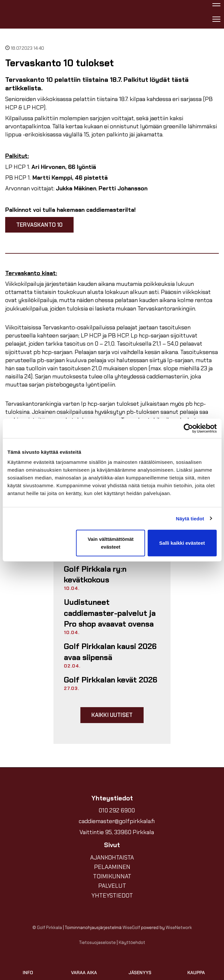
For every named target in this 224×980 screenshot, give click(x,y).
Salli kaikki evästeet (182, 543)
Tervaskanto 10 (39, 225)
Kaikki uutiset (112, 715)
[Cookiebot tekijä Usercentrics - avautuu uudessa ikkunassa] (188, 428)
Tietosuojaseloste (97, 942)
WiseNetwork (179, 928)
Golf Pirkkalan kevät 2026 (111, 680)
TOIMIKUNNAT (112, 876)
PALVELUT (112, 886)
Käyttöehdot (132, 942)
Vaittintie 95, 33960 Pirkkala (117, 832)
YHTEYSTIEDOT (112, 896)
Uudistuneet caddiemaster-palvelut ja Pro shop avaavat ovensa (110, 613)
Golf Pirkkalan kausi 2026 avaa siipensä (110, 652)
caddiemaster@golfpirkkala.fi (117, 821)
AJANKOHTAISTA (112, 858)
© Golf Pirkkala (47, 928)
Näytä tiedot (190, 518)
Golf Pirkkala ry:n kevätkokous (95, 574)
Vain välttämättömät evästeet (111, 543)
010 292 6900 (117, 810)
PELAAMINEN (112, 867)
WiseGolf (131, 928)
